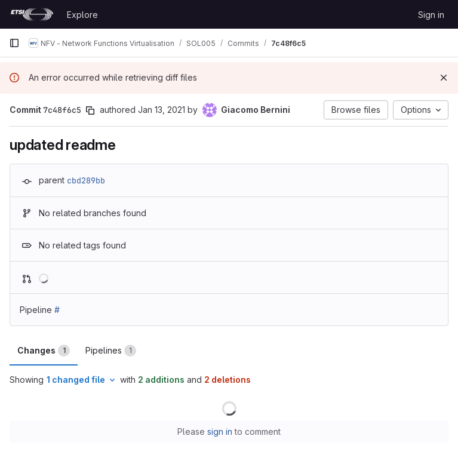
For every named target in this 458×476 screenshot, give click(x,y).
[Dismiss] (444, 78)
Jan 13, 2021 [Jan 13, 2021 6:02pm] (162, 110)
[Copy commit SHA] (90, 110)
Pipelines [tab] (111, 351)
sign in (220, 432)
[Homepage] (32, 14)
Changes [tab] (44, 351)
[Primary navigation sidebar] (14, 43)
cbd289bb (86, 180)
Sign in (431, 15)
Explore (82, 15)
